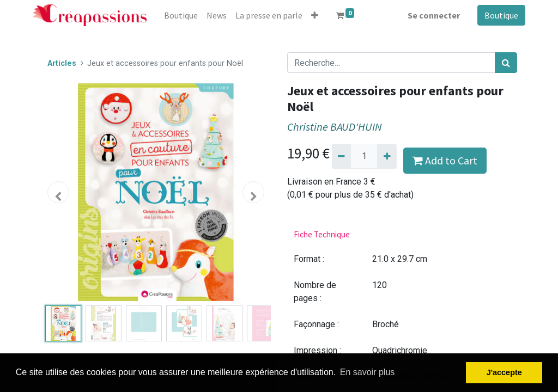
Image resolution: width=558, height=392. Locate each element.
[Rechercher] (506, 63)
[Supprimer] (341, 156)
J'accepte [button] (504, 372)
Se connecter (434, 15)
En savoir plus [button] (368, 372)
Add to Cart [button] (445, 160)
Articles (62, 63)
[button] (315, 15)
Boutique (501, 15)
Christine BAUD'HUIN (335, 127)
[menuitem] (181, 15)
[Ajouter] (387, 156)
